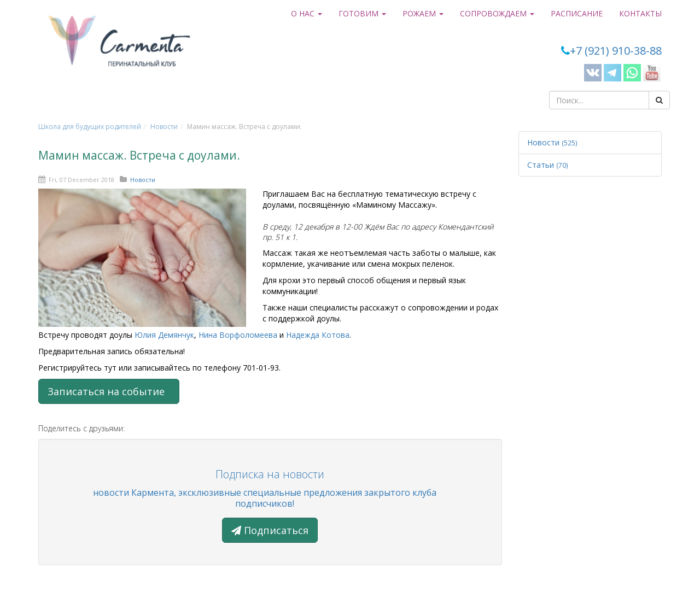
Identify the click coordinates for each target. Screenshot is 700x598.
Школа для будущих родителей (90, 127)
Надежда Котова (318, 335)
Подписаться (270, 530)
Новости (164, 127)
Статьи (548, 165)
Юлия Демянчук (164, 335)
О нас (307, 13)
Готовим (362, 13)
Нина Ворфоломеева (238, 335)
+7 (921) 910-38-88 (616, 51)
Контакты (640, 13)
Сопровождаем (497, 13)
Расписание (577, 13)
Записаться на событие (109, 391)
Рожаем (423, 13)
